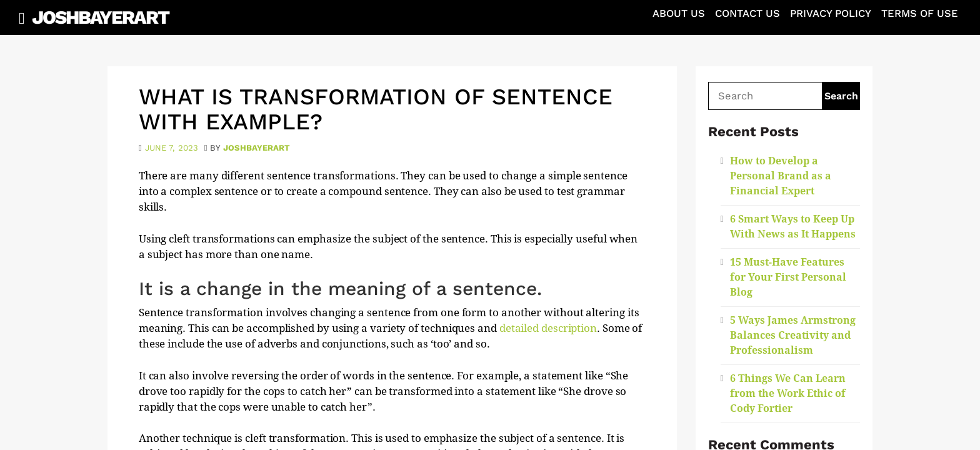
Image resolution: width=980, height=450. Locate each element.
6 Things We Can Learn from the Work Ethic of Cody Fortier (788, 393)
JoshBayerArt (100, 17)
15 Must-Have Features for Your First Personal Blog (788, 277)
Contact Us (747, 13)
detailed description (548, 328)
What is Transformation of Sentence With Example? (376, 109)
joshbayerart (257, 148)
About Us (679, 13)
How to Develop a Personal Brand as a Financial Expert (781, 176)
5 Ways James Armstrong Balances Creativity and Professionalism (793, 335)
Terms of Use (920, 13)
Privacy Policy (831, 13)
